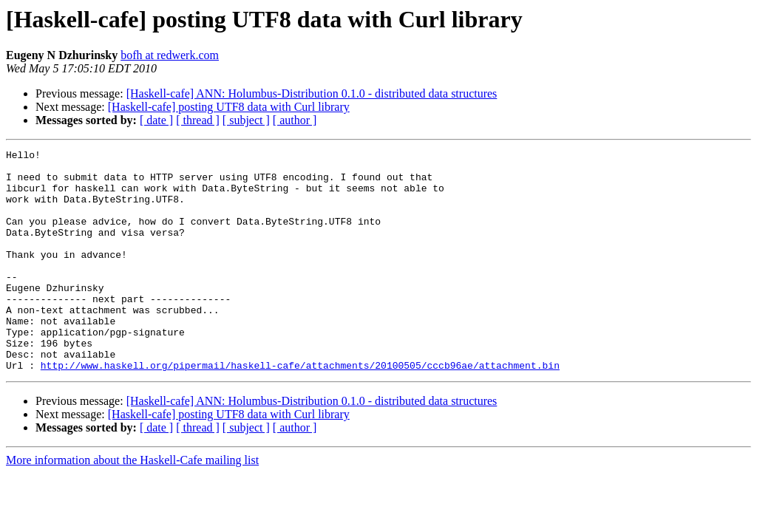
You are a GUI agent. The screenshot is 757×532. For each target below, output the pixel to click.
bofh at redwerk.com (170, 55)
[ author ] (295, 120)
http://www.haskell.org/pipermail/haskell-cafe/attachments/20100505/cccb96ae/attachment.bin (300, 409)
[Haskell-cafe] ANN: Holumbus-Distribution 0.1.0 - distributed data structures (312, 93)
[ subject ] (246, 120)
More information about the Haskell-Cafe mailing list (132, 504)
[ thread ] (198, 120)
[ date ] (156, 120)
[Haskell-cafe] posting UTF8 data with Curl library (229, 107)
